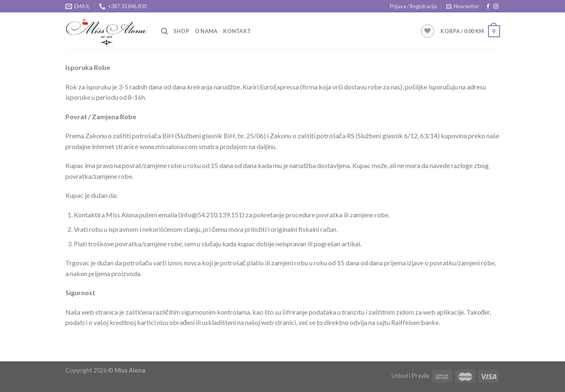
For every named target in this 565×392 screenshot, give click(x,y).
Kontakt (237, 31)
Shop (181, 31)
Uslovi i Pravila (410, 376)
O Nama (206, 31)
